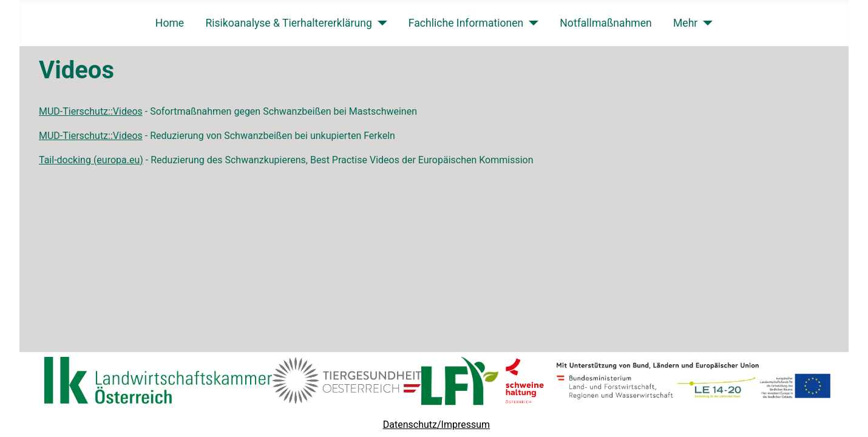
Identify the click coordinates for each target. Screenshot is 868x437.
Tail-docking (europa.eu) (91, 160)
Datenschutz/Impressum (436, 425)
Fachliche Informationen (466, 23)
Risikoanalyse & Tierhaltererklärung (288, 23)
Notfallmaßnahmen (606, 23)
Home (170, 23)
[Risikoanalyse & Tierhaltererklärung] (380, 23)
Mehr (685, 23)
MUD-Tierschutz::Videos (91, 111)
